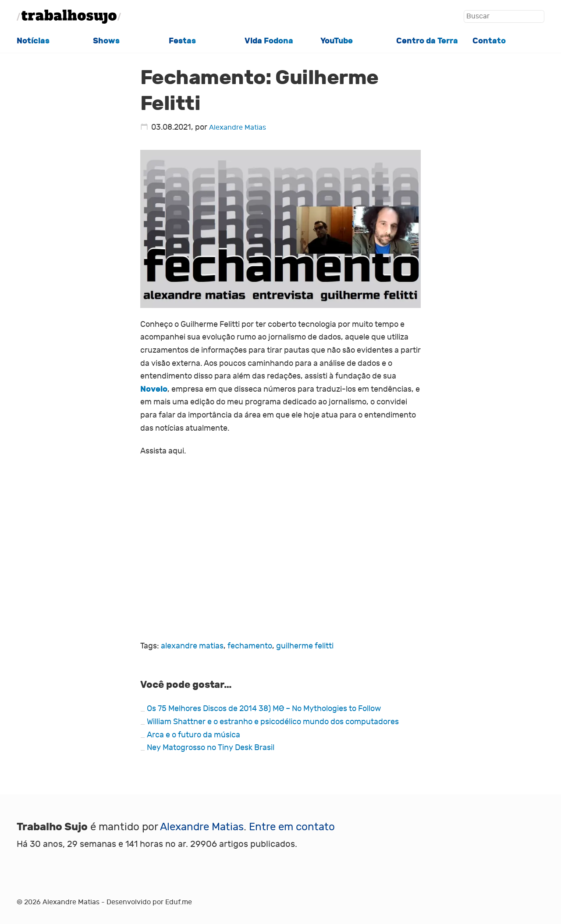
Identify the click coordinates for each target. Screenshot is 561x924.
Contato (489, 41)
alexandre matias (192, 646)
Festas (182, 41)
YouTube (337, 41)
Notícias (33, 41)
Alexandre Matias (238, 127)
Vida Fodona (269, 41)
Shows (106, 41)
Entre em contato (292, 827)
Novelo (154, 389)
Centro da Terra (427, 41)
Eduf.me (179, 902)
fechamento (250, 646)
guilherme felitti (305, 646)
